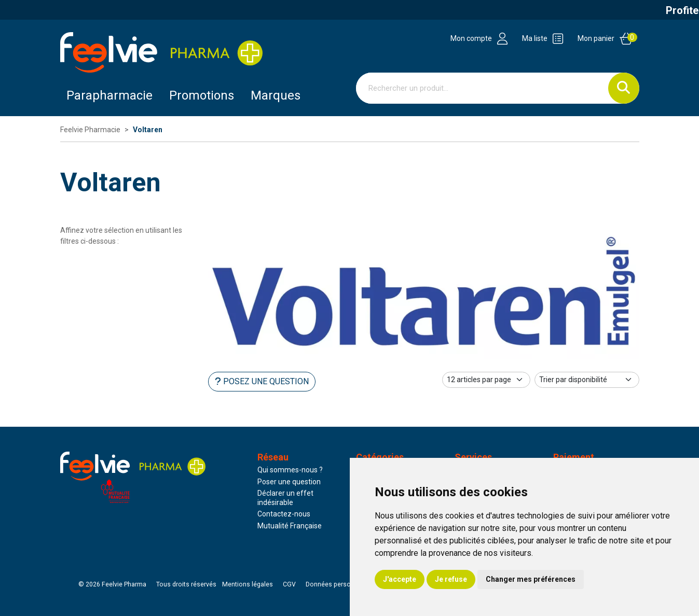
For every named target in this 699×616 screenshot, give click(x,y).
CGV (289, 584)
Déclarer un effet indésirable (285, 498)
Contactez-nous (284, 514)
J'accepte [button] (400, 579)
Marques (276, 95)
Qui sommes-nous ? (290, 470)
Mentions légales (248, 584)
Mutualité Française (290, 526)
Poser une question (289, 482)
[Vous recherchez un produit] (482, 88)
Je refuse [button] (451, 579)
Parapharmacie (109, 95)
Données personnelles (339, 584)
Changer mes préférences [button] (531, 579)
